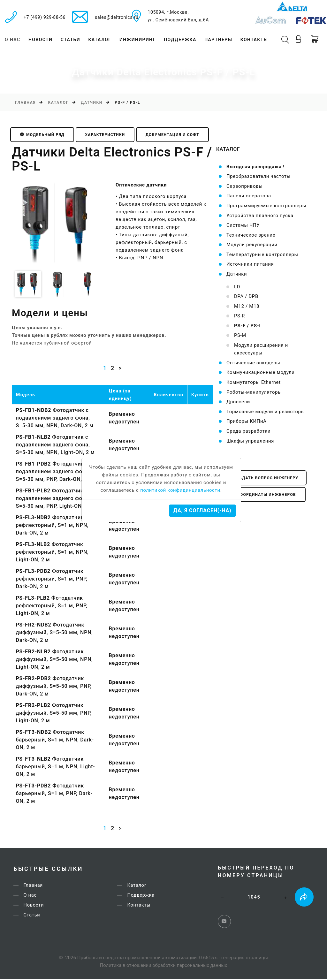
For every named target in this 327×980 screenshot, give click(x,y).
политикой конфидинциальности (180, 490)
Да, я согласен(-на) (202, 510)
